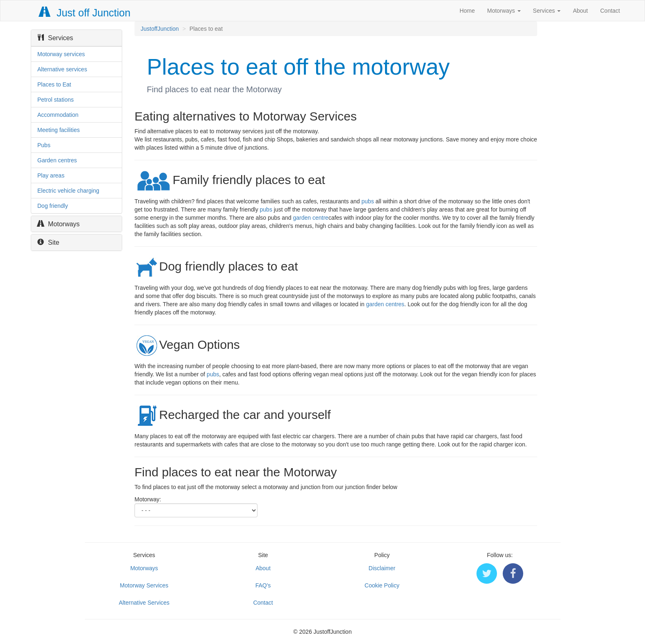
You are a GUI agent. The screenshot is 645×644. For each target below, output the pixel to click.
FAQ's (263, 585)
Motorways (504, 11)
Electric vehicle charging (68, 191)
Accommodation (58, 115)
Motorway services (61, 54)
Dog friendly (53, 206)
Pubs (44, 145)
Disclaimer (382, 568)
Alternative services (62, 69)
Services (547, 11)
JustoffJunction (160, 29)
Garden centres (57, 160)
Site (48, 242)
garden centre (311, 218)
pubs (368, 201)
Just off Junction (85, 13)
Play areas (51, 175)
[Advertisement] (595, 144)
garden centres (385, 304)
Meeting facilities (59, 130)
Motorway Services (144, 585)
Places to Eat (54, 84)
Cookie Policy (382, 585)
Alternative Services (144, 603)
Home (467, 11)
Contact (610, 11)
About (580, 11)
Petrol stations (56, 100)
